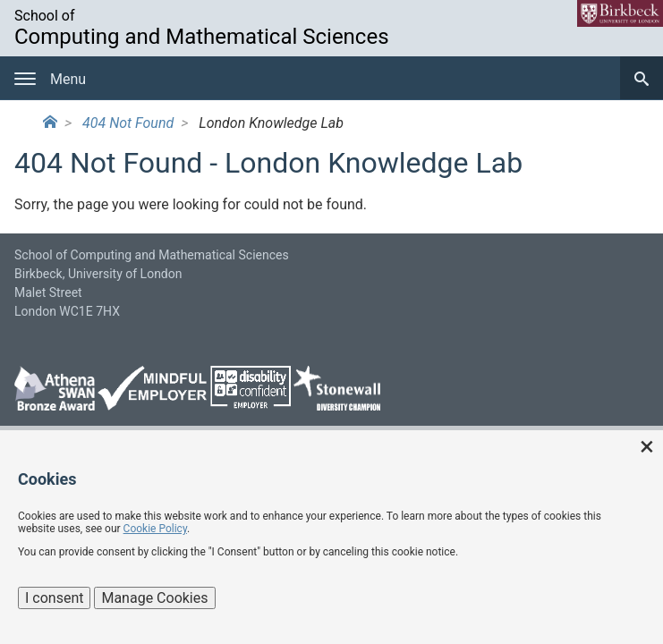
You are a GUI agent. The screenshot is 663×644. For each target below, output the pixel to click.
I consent (54, 598)
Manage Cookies (154, 598)
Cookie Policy (155, 529)
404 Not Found (128, 123)
